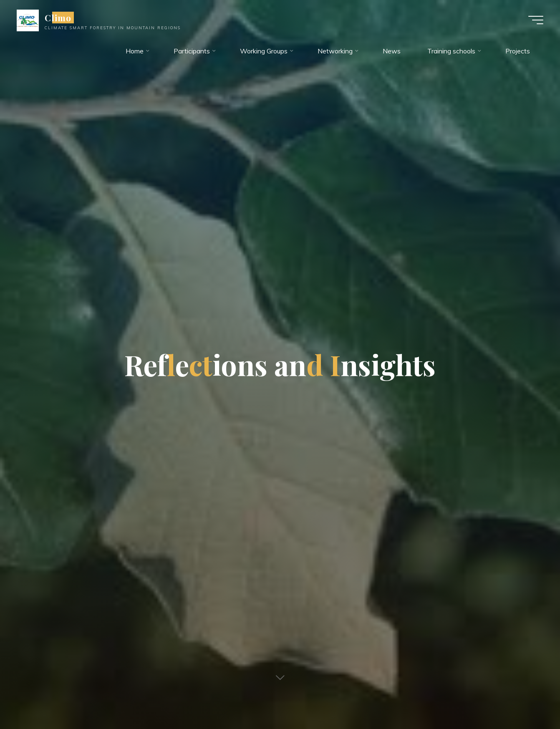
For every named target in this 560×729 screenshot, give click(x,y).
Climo (58, 18)
